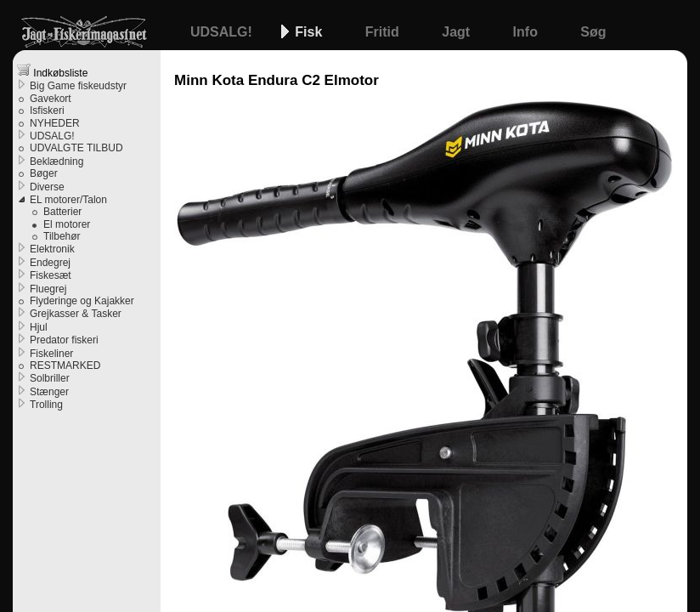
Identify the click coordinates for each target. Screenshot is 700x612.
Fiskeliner (51, 354)
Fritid (384, 32)
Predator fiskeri (64, 340)
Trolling (46, 405)
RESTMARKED (65, 365)
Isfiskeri (47, 110)
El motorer (67, 224)
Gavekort (51, 99)
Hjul (39, 327)
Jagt (457, 32)
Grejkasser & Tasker (76, 314)
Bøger (44, 173)
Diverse (47, 187)
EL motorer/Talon (68, 200)
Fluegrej (48, 289)
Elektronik (52, 249)
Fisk (310, 32)
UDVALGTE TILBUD (76, 148)
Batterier (62, 212)
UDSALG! (223, 32)
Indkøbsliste (52, 71)
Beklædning (56, 161)
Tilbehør (62, 236)
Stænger (49, 392)
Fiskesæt (51, 275)
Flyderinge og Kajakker (82, 301)
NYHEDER (55, 123)
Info (528, 32)
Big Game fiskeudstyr (78, 86)
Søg (593, 32)
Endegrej (50, 263)
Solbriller (50, 378)
